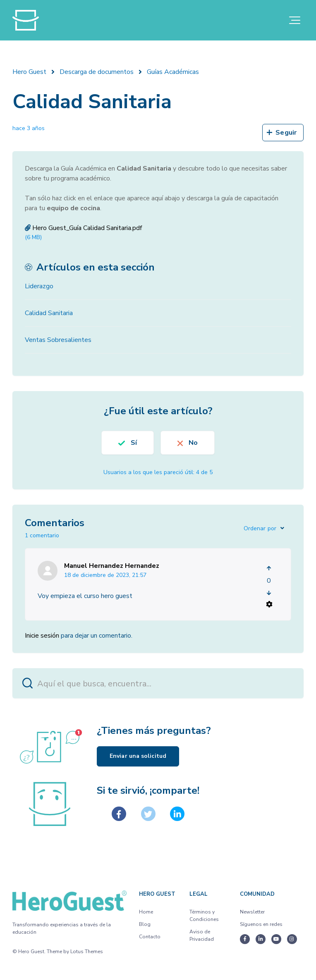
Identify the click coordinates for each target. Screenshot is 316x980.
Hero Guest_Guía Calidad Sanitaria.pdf (87, 228)
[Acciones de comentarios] (269, 604)
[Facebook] (119, 814)
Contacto (150, 937)
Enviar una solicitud (138, 756)
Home (146, 912)
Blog (145, 924)
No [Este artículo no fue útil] (193, 443)
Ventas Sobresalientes (58, 340)
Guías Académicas (173, 72)
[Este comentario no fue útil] (269, 593)
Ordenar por (260, 528)
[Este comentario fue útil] (269, 568)
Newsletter (252, 912)
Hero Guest (29, 72)
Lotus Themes (87, 952)
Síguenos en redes (261, 924)
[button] (295, 20)
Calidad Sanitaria (49, 313)
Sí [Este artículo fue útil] (134, 443)
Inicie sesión (42, 636)
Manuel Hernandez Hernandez (112, 566)
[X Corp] (148, 814)
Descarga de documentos (97, 72)
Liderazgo (39, 286)
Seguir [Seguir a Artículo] (286, 133)
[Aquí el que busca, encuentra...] (158, 683)
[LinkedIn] (177, 814)
